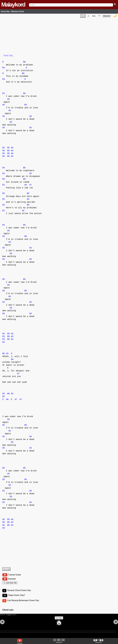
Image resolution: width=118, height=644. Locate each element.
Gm (12, 361)
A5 (8, 101)
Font (94, 16)
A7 (31, 186)
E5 (4, 175)
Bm (24, 63)
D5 (4, 95)
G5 (4, 118)
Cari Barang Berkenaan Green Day (23, 603)
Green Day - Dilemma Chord (12, 11)
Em (4, 69)
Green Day (8, 56)
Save (83, 16)
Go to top (6, 570)
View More (59, 622)
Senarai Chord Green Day (19, 593)
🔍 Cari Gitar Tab (10, 584)
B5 (24, 95)
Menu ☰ (106, 16)
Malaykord (13, 5)
